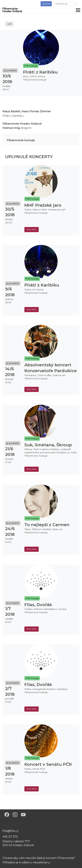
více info (32, 229)
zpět (9, 24)
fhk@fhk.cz (10, 831)
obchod (46, 4)
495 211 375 (10, 837)
